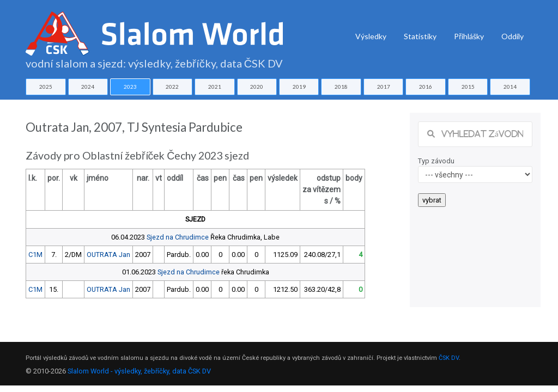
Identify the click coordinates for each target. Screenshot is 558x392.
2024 (88, 87)
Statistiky (420, 36)
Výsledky (371, 36)
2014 (510, 87)
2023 (130, 87)
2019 (299, 87)
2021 (215, 87)
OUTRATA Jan (108, 255)
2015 (468, 87)
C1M (35, 255)
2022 (172, 87)
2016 (426, 87)
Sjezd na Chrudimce (178, 237)
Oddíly (512, 36)
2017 (384, 87)
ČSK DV (449, 358)
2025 (46, 87)
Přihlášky (469, 36)
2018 (341, 87)
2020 (257, 87)
